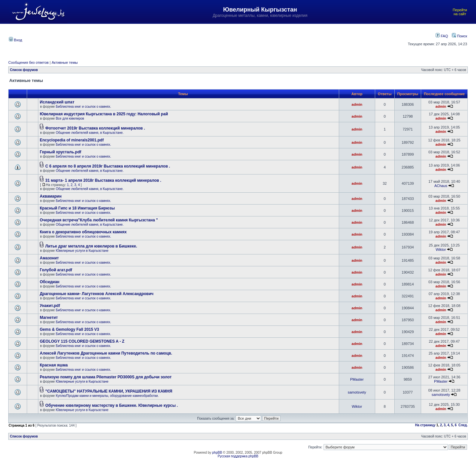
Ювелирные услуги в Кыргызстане (82, 251)
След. (463, 425)
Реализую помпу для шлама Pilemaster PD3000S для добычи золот (106, 377)
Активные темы (65, 62)
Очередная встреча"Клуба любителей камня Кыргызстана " (99, 220)
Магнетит (49, 318)
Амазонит (49, 258)
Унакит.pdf (50, 306)
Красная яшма (54, 365)
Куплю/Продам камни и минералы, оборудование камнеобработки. (107, 396)
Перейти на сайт (460, 12)
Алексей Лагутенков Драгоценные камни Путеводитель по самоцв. (106, 353)
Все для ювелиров (70, 118)
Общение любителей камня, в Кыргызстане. (90, 133)
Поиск (459, 36)
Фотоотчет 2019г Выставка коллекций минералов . (95, 128)
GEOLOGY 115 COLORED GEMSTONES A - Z (82, 341)
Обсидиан (50, 282)
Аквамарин (51, 196)
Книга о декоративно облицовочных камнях (83, 232)
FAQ (442, 36)
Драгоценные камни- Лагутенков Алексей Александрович (97, 294)
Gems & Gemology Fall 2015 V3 (69, 329)
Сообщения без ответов (28, 62)
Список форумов (24, 70)
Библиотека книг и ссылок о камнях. (83, 107)
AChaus (441, 186)
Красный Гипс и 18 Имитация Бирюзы (77, 208)
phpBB (217, 453)
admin (357, 104)
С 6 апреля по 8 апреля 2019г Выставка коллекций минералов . (108, 166)
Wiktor (441, 249)
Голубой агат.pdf (56, 270)
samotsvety (357, 392)
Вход (16, 40)
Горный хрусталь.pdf (60, 152)
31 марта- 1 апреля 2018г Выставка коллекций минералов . (103, 180)
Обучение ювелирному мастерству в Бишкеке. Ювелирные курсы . (112, 405)
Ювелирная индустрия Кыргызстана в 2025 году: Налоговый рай (104, 114)
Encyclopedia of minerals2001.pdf (72, 140)
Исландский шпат (57, 102)
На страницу (425, 425)
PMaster (357, 379)
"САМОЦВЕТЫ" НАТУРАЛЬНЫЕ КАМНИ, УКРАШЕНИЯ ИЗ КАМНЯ (109, 391)
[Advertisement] (206, 39)
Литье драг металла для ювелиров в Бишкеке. (91, 246)
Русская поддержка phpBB (238, 456)
